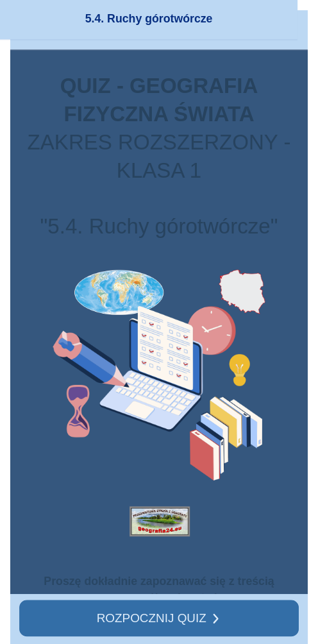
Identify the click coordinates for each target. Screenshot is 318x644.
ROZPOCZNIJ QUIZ (152, 618)
